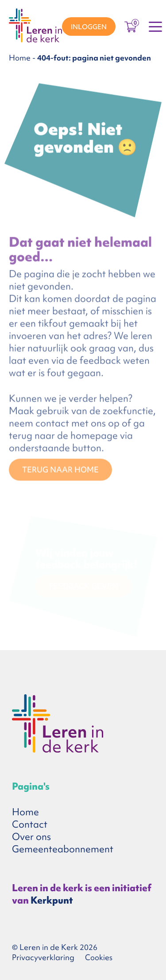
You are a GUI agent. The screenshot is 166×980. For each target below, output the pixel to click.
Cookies (99, 957)
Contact (30, 824)
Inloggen (89, 27)
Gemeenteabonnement (63, 849)
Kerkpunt (52, 900)
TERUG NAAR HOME (60, 471)
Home (20, 58)
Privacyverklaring (43, 957)
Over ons (31, 837)
